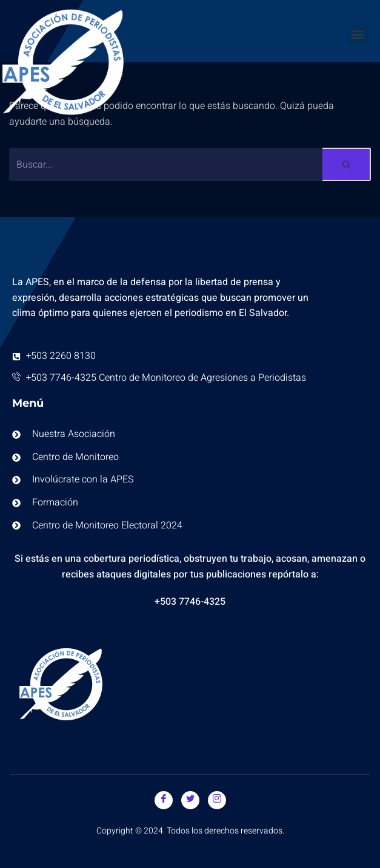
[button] (358, 34)
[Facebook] (164, 800)
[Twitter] (190, 800)
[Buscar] (166, 164)
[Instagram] (217, 800)
